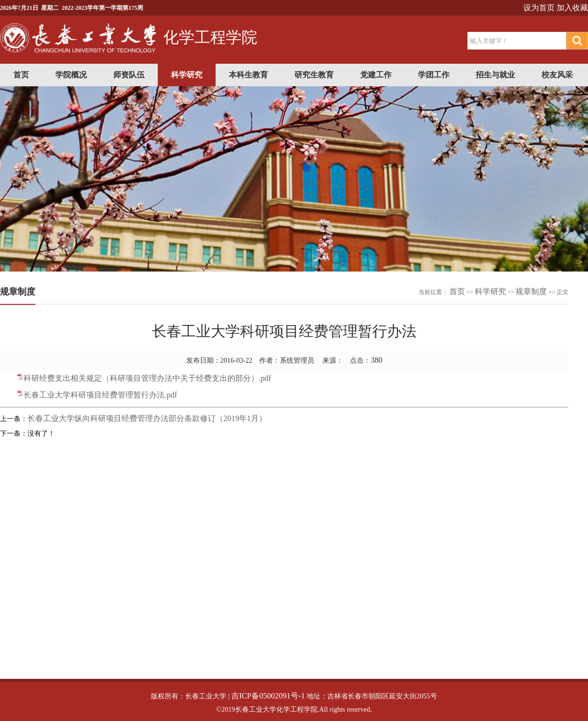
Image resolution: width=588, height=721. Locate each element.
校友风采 (557, 75)
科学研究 (187, 75)
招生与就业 (495, 75)
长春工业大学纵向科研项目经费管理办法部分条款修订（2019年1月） (147, 418)
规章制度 (531, 291)
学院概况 (71, 75)
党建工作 (376, 75)
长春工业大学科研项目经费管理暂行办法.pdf (100, 395)
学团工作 (434, 75)
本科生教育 (248, 75)
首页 (21, 75)
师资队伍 (129, 75)
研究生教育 (314, 75)
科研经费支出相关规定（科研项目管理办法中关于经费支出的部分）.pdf (147, 378)
